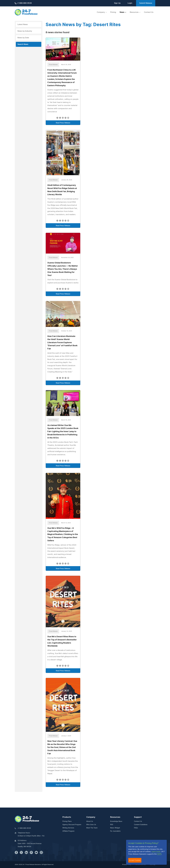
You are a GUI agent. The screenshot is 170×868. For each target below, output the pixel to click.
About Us (90, 821)
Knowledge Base (116, 821)
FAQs (136, 828)
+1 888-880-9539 (23, 3)
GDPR (159, 854)
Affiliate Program (68, 831)
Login (130, 3)
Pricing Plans (67, 821)
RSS (112, 825)
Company (91, 817)
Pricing (113, 12)
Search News (23, 44)
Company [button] (101, 12)
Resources (115, 817)
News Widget (115, 828)
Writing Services (68, 828)
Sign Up (117, 3)
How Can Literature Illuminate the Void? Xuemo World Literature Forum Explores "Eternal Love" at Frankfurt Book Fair (62, 343)
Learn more (156, 851)
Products (67, 817)
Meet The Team (92, 828)
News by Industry (25, 31)
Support (138, 817)
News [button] (122, 12)
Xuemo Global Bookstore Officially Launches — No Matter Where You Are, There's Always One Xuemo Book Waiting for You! (63, 269)
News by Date (23, 38)
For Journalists (115, 831)
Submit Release (146, 3)
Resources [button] (134, 12)
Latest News (23, 24)
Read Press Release (63, 123)
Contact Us (149, 12)
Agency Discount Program (72, 825)
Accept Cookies (135, 860)
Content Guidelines (141, 825)
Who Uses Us (91, 825)
